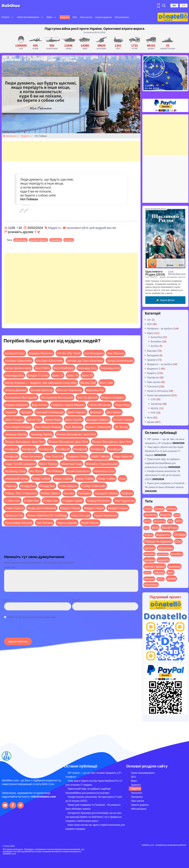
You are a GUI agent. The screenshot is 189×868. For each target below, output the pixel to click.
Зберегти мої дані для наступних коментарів (32, 617)
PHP (153, 413)
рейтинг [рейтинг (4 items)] (147, 573)
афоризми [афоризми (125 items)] (165, 548)
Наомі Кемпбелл (78, 471)
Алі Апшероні (94, 353)
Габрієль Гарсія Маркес (68, 405)
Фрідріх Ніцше (70, 508)
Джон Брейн (74, 419)
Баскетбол (156, 337)
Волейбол (156, 341)
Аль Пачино (116, 353)
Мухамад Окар (15, 471)
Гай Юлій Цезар (100, 405)
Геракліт (11, 412)
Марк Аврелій (123, 456)
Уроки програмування (28, 17)
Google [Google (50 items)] (159, 509)
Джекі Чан (34, 419)
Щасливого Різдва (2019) (155, 273)
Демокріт (96, 412)
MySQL (155, 408)
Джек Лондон (14, 419)
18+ (149, 320)
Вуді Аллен (40, 405)
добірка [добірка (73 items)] (149, 560)
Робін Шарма (68, 486)
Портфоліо (153, 377)
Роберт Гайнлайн (94, 486)
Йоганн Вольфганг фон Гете (76, 434)
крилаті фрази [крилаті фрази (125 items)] (155, 566)
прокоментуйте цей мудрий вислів (91, 228)
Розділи (5, 17)
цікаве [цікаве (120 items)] (171, 578)
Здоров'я (152, 360)
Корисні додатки (103, 17)
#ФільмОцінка (122, 17)
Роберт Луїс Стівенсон (21, 493)
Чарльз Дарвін (67, 523)
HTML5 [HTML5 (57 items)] (172, 509)
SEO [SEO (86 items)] (179, 521)
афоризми (21, 240)
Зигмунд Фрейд (16, 434)
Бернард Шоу (87, 368)
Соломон (84, 493)
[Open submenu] (12, 17)
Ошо (122, 478)
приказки (56, 240)
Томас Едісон (14, 508)
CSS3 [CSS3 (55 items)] (148, 509)
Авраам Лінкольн (41, 353)
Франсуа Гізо (14, 515)
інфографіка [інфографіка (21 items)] (151, 584)
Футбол (155, 346)
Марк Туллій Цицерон (20, 464)
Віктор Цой (88, 383)
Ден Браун (114, 412)
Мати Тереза (48, 464)
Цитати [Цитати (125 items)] (150, 548)
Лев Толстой (54, 456)
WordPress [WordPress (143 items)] (170, 528)
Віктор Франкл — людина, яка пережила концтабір (41, 383)
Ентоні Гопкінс (123, 419)
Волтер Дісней (87, 397)
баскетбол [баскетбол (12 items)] (149, 554)
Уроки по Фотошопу (158, 391)
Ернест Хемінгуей (98, 427)
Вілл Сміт (106, 383)
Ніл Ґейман (55, 471)
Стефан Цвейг (72, 500)
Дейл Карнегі (77, 412)
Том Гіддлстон (124, 500)
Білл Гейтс (42, 368)
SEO (75, 17)
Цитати (69, 240)
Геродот (26, 412)
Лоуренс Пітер (77, 456)
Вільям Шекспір (42, 390)
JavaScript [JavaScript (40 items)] (151, 515)
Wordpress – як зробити (160, 328)
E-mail (76, 600)
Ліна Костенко (32, 456)
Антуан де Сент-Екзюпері (85, 360)
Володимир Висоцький (21, 397)
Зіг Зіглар (121, 427)
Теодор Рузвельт (98, 500)
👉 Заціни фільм (165, 300)
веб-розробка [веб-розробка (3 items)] (163, 554)
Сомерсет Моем (106, 493)
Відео (50, 17)
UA (184, 5)
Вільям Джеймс (16, 390)
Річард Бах (28, 486)
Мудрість (65, 17)
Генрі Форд (122, 405)
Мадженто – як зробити (160, 364)
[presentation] (27, 630)
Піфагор (11, 486)
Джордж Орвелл (98, 419)
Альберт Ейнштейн (18, 360)
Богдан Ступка (38, 375)
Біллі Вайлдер (64, 368)
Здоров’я (136, 785)
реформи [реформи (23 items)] (159, 572)
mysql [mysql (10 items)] (177, 515)
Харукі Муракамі (105, 515)
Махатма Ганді (71, 464)
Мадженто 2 (154, 369)
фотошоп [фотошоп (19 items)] (149, 579)
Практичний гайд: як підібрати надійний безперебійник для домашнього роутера (162, 463)
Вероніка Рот (95, 390)
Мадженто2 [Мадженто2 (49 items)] (163, 535)
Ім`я (7, 600)
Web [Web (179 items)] (155, 528)
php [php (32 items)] (170, 521)
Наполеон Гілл (104, 471)
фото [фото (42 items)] (170, 572)
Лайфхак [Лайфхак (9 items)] (148, 535)
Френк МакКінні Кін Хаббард (47, 515)
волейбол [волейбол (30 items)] (177, 554)
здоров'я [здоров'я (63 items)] (163, 560)
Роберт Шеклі (50, 493)
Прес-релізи (86, 17)
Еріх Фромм (74, 427)
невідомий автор (17, 478)
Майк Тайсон (100, 456)
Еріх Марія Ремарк (18, 427)
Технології (153, 386)
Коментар (10, 567)
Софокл (127, 493)
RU (174, 5)
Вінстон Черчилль (69, 390)
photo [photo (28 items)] (147, 521)
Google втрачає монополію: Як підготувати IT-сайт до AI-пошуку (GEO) (163, 475)
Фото (150, 417)
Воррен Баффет (113, 397)
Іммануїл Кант (15, 353)
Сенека (69, 493)
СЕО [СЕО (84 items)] (178, 541)
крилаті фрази (38, 240)
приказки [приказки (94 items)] (174, 566)
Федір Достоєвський (42, 508)
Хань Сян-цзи (80, 515)
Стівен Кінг (12, 500)
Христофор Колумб (19, 523)
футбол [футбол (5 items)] (161, 579)
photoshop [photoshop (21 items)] (159, 521)
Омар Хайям (41, 478)
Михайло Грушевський (102, 464)
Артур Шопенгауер (120, 360)
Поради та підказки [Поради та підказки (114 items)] (158, 541)
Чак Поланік (45, 523)
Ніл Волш (36, 471)
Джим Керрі (53, 419)
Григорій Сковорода (50, 412)
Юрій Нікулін (90, 523)
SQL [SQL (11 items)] (146, 528)
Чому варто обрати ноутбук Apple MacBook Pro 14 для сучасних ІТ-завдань (164, 451)
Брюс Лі (58, 375)
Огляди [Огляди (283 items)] (180, 534)
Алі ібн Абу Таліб (69, 353)
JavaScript (156, 404)
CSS (153, 399)
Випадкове (153, 355)
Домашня (10, 136)
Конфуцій (11, 449)
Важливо (152, 351)
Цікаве (151, 422)
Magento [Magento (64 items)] (166, 515)
